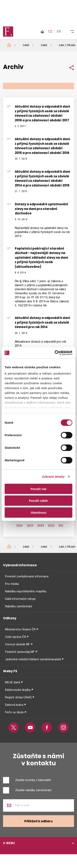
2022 (62, 526)
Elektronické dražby (18, 690)
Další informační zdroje (20, 599)
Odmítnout (38, 512)
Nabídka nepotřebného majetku (26, 591)
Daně (26, 45)
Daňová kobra (14, 705)
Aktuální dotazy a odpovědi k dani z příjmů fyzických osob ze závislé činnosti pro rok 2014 (42, 322)
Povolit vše (38, 489)
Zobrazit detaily (53, 477)
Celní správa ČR (16, 637)
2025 (30, 526)
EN (59, 31)
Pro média (12, 584)
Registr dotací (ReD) (18, 697)
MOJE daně (13, 682)
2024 (41, 526)
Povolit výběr (38, 501)
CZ (50, 31)
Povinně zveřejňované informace (27, 576)
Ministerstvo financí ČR (20, 629)
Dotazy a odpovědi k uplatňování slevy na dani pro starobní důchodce (42, 209)
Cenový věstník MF (18, 644)
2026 (19, 526)
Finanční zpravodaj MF (20, 652)
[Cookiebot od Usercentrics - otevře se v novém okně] (55, 353)
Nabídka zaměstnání (19, 606)
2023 (51, 526)
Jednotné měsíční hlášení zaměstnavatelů (33, 659)
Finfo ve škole (14, 712)
